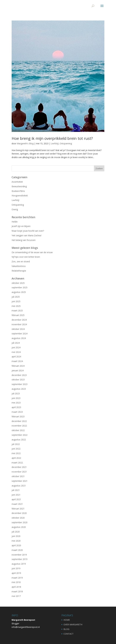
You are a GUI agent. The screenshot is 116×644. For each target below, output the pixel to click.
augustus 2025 (19, 292)
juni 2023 (16, 398)
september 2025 (20, 287)
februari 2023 (18, 416)
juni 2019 (16, 568)
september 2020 (20, 522)
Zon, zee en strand (21, 261)
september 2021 (20, 481)
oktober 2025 (18, 283)
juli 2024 (16, 343)
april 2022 (16, 458)
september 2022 (20, 435)
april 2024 (16, 357)
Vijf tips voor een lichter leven (26, 257)
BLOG (66, 629)
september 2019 (20, 559)
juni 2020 (16, 536)
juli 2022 (16, 444)
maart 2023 (17, 412)
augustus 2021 (19, 486)
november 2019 (19, 555)
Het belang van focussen (24, 240)
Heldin (15, 222)
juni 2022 (16, 449)
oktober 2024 (18, 329)
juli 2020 (16, 532)
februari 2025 (18, 315)
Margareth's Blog (25, 143)
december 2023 (19, 375)
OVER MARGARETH (73, 624)
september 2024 (20, 334)
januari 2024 (18, 370)
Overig (15, 209)
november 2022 (19, 426)
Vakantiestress (19, 266)
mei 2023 (16, 403)
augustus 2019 (19, 564)
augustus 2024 (19, 338)
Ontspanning (66, 143)
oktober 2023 (18, 380)
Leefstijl (55, 143)
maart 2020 (17, 550)
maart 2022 (17, 463)
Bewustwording (19, 186)
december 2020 (19, 513)
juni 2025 (16, 301)
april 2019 (16, 573)
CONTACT (69, 634)
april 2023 (16, 407)
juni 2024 (16, 347)
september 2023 (20, 384)
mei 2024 (16, 352)
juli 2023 (16, 393)
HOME (67, 620)
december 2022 (19, 421)
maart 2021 (17, 504)
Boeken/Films (18, 191)
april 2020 (16, 545)
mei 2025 (16, 306)
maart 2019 (17, 578)
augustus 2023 (19, 389)
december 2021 (19, 467)
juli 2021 (16, 490)
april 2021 (16, 499)
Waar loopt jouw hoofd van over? (28, 231)
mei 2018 (16, 582)
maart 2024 (17, 361)
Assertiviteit (17, 182)
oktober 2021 (18, 476)
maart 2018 (17, 591)
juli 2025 (16, 297)
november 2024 (19, 324)
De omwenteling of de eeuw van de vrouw (32, 252)
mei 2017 (16, 596)
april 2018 (16, 587)
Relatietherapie (19, 271)
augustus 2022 (19, 440)
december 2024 (19, 320)
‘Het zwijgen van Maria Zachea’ (27, 235)
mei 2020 (16, 541)
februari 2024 (18, 366)
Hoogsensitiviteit (20, 196)
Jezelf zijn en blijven (21, 226)
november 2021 (19, 472)
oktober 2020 (18, 518)
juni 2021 (16, 495)
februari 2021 (18, 509)
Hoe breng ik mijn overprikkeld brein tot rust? (52, 138)
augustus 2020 (19, 527)
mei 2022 (16, 453)
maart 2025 (17, 310)
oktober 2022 (18, 430)
